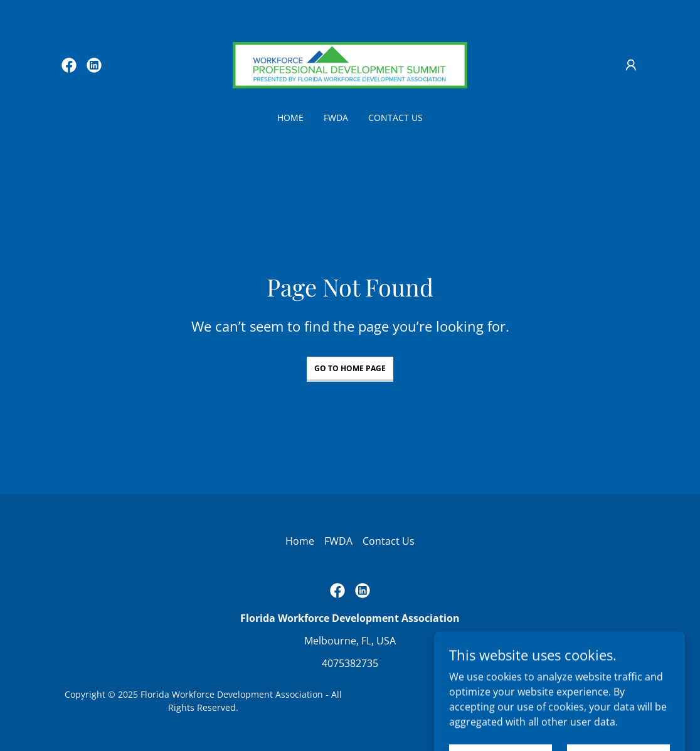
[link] (69, 65)
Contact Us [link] (395, 118)
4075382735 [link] (350, 663)
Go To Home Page (350, 368)
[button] (631, 65)
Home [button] (300, 541)
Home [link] (290, 118)
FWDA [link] (336, 118)
